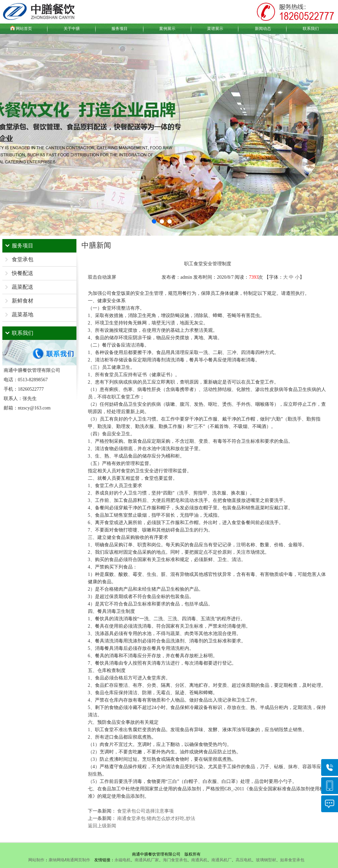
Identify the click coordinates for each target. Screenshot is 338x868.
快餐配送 (23, 273)
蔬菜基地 (23, 314)
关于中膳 (72, 29)
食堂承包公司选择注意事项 (145, 811)
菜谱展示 (215, 29)
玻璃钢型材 (266, 860)
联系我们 (311, 29)
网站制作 (36, 860)
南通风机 (199, 860)
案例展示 (167, 29)
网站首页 (24, 29)
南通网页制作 (78, 860)
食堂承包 (23, 259)
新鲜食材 (23, 301)
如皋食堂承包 (292, 860)
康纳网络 (57, 860)
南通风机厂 (222, 860)
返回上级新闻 (102, 826)
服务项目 (120, 29)
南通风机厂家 (147, 860)
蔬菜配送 (23, 287)
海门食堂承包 (175, 860)
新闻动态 (263, 29)
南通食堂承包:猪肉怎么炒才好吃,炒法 (156, 818)
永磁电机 (123, 860)
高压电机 (244, 860)
